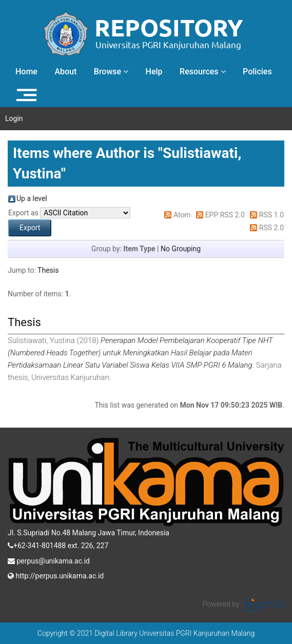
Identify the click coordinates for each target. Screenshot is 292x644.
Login (14, 118)
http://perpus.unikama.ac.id (56, 575)
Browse (111, 72)
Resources (203, 72)
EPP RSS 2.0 (225, 215)
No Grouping (181, 249)
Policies (257, 72)
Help (154, 72)
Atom (182, 215)
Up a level (32, 198)
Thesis (48, 270)
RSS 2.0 (271, 228)
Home (26, 72)
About (65, 72)
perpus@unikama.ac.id (49, 560)
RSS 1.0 (271, 215)
